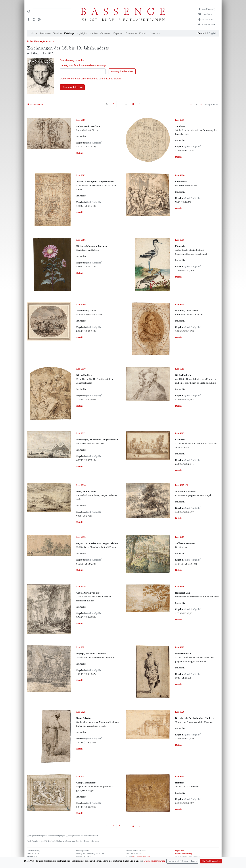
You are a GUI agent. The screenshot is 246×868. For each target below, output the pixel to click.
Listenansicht (35, 105)
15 (190, 105)
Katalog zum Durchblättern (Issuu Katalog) (83, 65)
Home (34, 33)
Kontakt (143, 33)
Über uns (155, 33)
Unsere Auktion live (72, 87)
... (126, 104)
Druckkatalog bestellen (72, 60)
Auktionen (45, 33)
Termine (57, 33)
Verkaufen (105, 33)
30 (196, 105)
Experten (118, 33)
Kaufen (94, 33)
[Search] (52, 11)
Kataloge (69, 33)
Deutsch (202, 33)
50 (201, 105)
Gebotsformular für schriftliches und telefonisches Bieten (90, 79)
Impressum (179, 851)
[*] (182, 485)
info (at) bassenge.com (141, 857)
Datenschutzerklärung (184, 854)
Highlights (82, 33)
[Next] (139, 104)
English (212, 33)
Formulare (131, 33)
